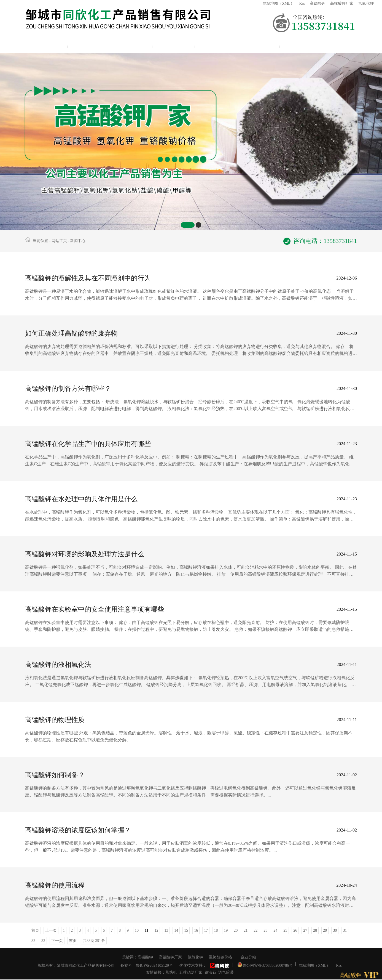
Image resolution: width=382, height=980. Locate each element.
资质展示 (216, 46)
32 (33, 941)
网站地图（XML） (279, 3)
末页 (73, 941)
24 (275, 930)
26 (295, 930)
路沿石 (210, 972)
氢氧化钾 (366, 3)
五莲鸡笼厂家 (191, 972)
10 (137, 930)
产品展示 (131, 46)
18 (216, 930)
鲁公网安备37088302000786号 (265, 964)
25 (285, 930)
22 (255, 930)
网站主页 (46, 46)
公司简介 (89, 46)
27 (305, 930)
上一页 (51, 930)
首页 (35, 930)
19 (226, 930)
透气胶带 (226, 972)
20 (236, 930)
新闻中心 (174, 46)
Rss (302, 3)
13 (166, 930)
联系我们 (259, 46)
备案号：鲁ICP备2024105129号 (147, 966)
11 (146, 930)
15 (186, 930)
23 (265, 930)
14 (176, 930)
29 (325, 930)
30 (335, 930)
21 (246, 930)
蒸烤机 (171, 972)
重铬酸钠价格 (220, 957)
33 (43, 941)
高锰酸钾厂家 (342, 3)
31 (345, 930)
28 (315, 930)
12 (156, 930)
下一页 (57, 941)
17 (206, 930)
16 (196, 930)
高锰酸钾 (318, 3)
